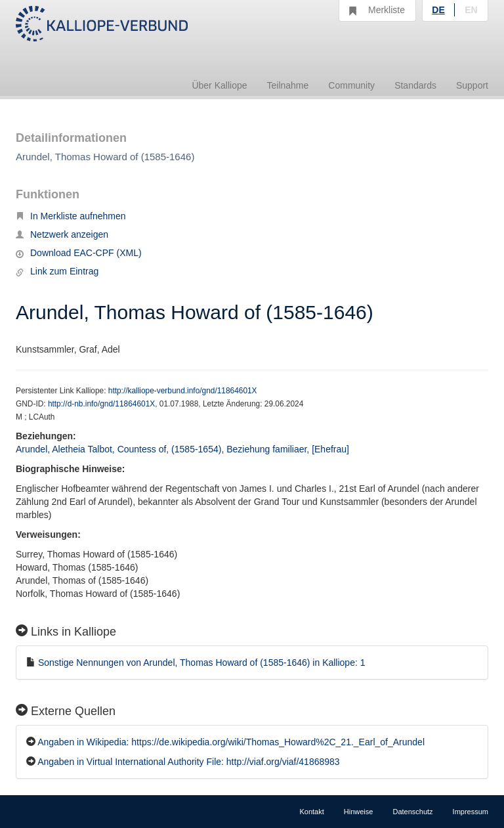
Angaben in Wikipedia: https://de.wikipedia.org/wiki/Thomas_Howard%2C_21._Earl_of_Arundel (231, 742)
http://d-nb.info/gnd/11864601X (101, 404)
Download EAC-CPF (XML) (79, 253)
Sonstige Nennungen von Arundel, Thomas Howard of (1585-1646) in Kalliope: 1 (202, 663)
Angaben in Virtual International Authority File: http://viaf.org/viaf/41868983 (188, 762)
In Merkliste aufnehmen (71, 216)
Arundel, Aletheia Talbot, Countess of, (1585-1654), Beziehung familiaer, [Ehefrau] (182, 449)
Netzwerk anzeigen (62, 234)
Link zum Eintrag (57, 271)
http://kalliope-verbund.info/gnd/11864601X (183, 391)
